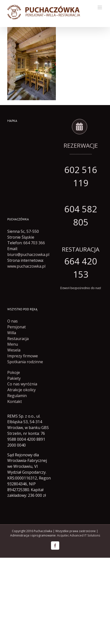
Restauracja (18, 339)
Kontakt (15, 401)
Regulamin (17, 396)
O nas (13, 321)
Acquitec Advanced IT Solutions (79, 535)
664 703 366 (34, 243)
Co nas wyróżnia (22, 384)
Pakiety (14, 378)
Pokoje (14, 372)
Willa (12, 333)
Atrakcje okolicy (21, 390)
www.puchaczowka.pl (26, 266)
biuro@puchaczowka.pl (28, 254)
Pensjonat (17, 327)
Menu (13, 344)
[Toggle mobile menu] (100, 7)
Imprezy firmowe (23, 356)
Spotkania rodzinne (25, 362)
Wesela (14, 350)
